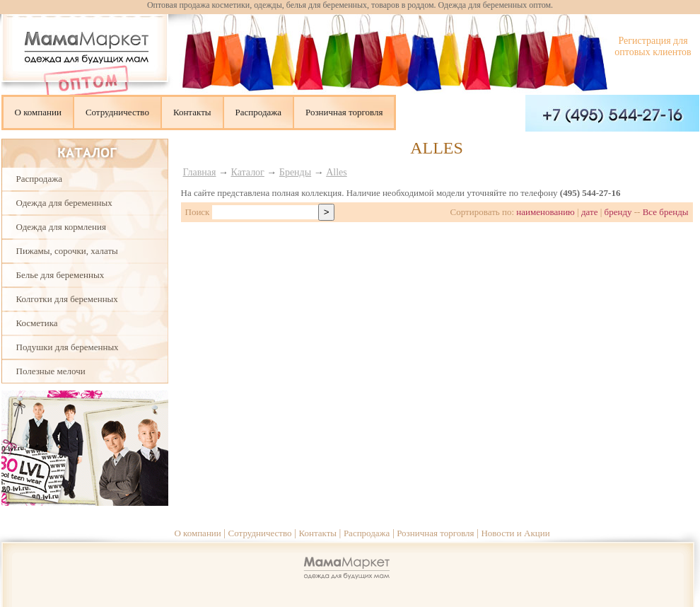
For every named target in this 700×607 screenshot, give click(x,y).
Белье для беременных (60, 275)
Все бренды (666, 212)
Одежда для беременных (64, 203)
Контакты (192, 112)
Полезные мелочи (51, 371)
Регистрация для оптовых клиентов (653, 46)
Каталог (248, 172)
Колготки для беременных (67, 299)
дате (590, 212)
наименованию (546, 212)
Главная (200, 172)
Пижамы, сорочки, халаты (67, 251)
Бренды (295, 172)
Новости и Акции (515, 533)
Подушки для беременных (68, 347)
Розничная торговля (344, 112)
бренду (618, 212)
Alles (337, 172)
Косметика (37, 323)
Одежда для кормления (61, 227)
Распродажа (259, 112)
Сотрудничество (117, 112)
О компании (38, 112)
